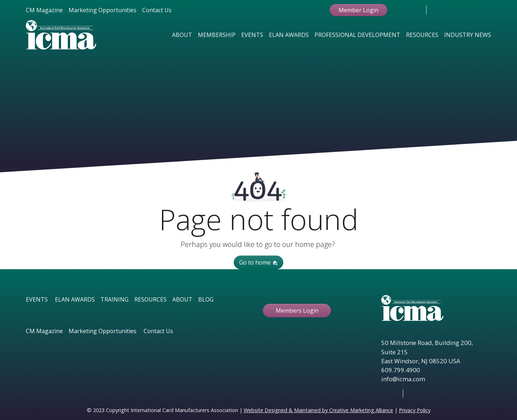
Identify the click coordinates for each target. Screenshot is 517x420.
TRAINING (115, 299)
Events (252, 35)
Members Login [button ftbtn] (297, 311)
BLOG (206, 299)
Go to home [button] (258, 262)
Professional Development (357, 35)
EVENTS (37, 299)
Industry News (468, 35)
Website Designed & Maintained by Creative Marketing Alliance (318, 410)
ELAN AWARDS (75, 299)
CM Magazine (44, 10)
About (182, 35)
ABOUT (182, 299)
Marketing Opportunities (103, 10)
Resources (422, 35)
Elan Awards (289, 35)
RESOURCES (150, 299)
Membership (217, 35)
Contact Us (157, 10)
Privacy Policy (415, 410)
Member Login (358, 10)
